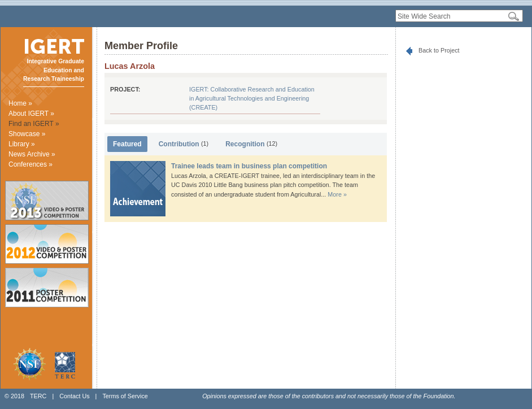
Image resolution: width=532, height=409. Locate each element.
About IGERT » (31, 114)
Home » (20, 103)
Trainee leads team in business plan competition (249, 166)
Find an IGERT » (34, 124)
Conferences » (30, 164)
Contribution (184, 144)
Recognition (251, 144)
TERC (38, 396)
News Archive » (32, 154)
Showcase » (27, 134)
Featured (127, 144)
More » (337, 194)
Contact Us (74, 396)
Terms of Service (125, 396)
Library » (22, 144)
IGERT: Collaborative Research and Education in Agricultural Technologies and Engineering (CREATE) (252, 98)
